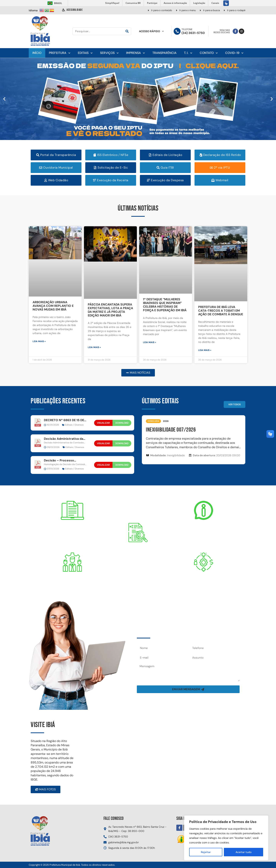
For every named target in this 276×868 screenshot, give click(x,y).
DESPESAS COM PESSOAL (72, 588)
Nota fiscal (72, 529)
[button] (4, 99)
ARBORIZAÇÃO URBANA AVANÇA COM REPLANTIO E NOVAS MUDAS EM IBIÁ (53, 306)
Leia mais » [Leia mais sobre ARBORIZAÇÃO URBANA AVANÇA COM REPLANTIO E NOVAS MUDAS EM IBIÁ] (39, 341)
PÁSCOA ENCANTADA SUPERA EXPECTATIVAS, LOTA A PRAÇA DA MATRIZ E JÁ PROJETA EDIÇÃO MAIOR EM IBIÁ (110, 310)
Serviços (109, 53)
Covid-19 (234, 53)
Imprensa (136, 53)
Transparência (164, 53)
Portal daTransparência (138, 555)
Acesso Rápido (151, 31)
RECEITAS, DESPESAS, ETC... (138, 566)
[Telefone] (177, 31)
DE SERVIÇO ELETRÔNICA (72, 536)
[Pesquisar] (127, 31)
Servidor (72, 581)
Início (37, 53)
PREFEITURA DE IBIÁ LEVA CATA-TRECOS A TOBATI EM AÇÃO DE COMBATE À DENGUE (221, 311)
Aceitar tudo (244, 852)
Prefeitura (60, 53)
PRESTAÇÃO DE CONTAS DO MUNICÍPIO (204, 588)
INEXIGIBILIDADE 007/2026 (171, 430)
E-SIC (204, 529)
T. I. (188, 53)
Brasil (54, 3)
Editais (85, 53)
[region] (226, 838)
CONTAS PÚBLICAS (204, 581)
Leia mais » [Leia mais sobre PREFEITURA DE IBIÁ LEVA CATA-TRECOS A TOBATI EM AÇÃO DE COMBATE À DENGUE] (205, 350)
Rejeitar (206, 852)
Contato (209, 53)
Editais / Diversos (74, 425)
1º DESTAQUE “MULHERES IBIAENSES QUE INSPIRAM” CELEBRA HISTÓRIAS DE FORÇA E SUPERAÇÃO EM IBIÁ (165, 305)
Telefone (187, 29)
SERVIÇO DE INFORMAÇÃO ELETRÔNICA (204, 536)
